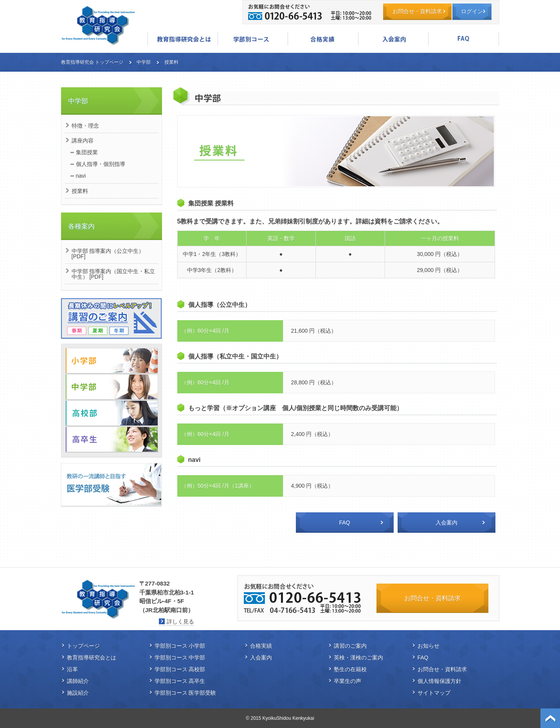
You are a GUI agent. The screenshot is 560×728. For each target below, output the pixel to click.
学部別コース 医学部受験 (185, 693)
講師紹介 (78, 681)
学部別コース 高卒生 (180, 681)
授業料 (80, 191)
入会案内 (393, 39)
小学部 (112, 361)
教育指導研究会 (98, 25)
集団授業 (87, 152)
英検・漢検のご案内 (358, 658)
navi (81, 176)
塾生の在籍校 (350, 669)
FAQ (463, 39)
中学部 (144, 62)
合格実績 (323, 39)
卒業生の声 (348, 681)
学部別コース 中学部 (180, 658)
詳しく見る (180, 622)
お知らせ (429, 646)
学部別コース (253, 39)
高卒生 (112, 439)
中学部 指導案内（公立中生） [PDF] (108, 254)
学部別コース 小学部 (180, 646)
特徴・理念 (85, 126)
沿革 (72, 669)
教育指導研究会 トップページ (92, 62)
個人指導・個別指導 (101, 164)
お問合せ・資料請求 (417, 12)
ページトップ (550, 718)
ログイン (472, 12)
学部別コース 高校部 (180, 669)
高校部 (112, 413)
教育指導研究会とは (183, 39)
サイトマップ (434, 693)
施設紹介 (78, 693)
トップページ (83, 646)
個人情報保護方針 (439, 681)
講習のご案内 (350, 646)
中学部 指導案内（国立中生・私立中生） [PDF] (113, 274)
